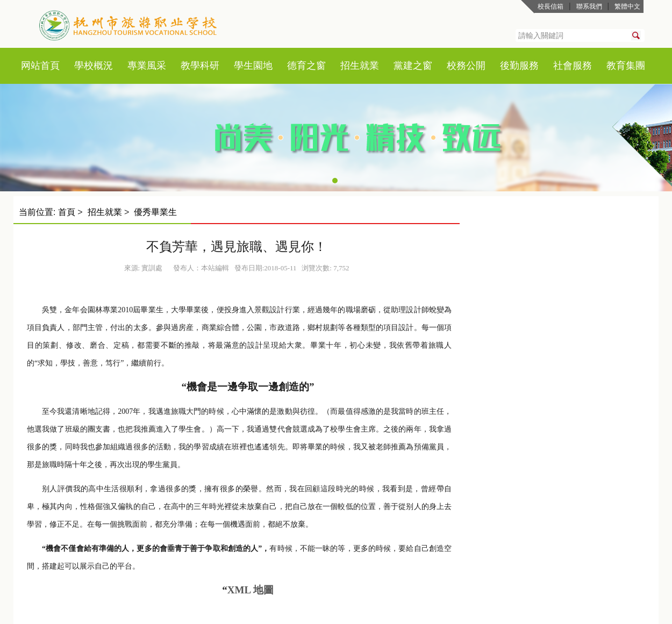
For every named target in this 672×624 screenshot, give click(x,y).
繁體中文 (627, 6)
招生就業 (360, 66)
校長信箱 (551, 6)
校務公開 (466, 66)
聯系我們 (589, 6)
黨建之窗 (413, 66)
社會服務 (573, 66)
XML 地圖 (251, 590)
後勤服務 (519, 66)
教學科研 (200, 66)
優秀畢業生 (155, 212)
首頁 (50, 66)
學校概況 (94, 66)
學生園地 (253, 66)
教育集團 (626, 66)
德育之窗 (306, 66)
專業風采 (147, 66)
